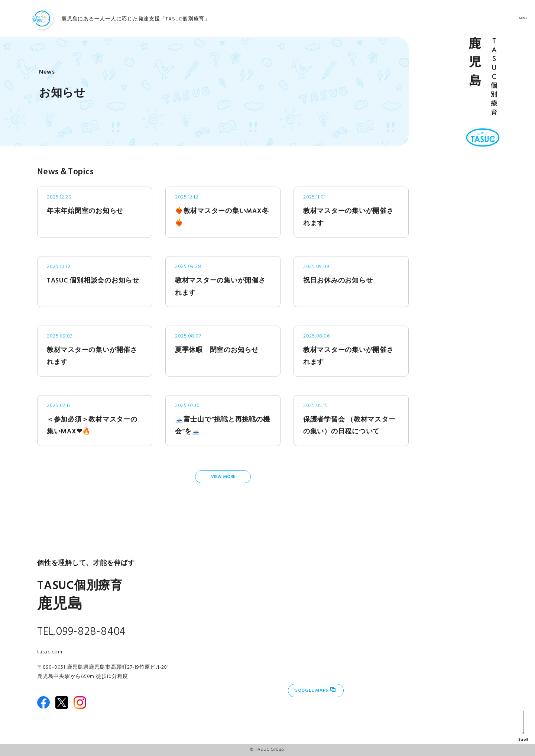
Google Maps (311, 691)
